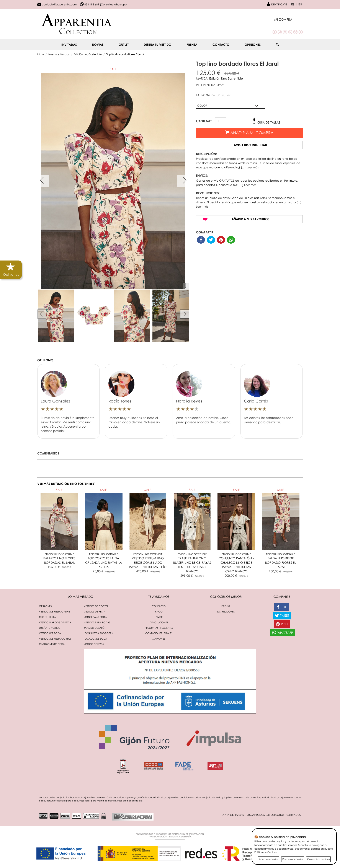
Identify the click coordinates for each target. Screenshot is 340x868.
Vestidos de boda (50, 633)
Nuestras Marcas (59, 54)
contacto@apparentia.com (57, 4)
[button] (289, 19)
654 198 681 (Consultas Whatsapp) (104, 4)
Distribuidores (226, 612)
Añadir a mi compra (249, 133)
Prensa (192, 45)
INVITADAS (69, 45)
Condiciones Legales (159, 633)
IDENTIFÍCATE (277, 4)
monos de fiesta (94, 644)
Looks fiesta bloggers (98, 633)
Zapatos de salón (95, 628)
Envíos (159, 617)
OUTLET (124, 45)
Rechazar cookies (293, 859)
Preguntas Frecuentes (159, 628)
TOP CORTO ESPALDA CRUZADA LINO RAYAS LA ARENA (104, 563)
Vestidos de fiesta (95, 612)
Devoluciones (159, 622)
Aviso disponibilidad (250, 145)
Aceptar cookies (268, 859)
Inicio (41, 54)
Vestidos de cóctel (96, 606)
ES (293, 4)
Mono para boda (95, 617)
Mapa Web (159, 639)
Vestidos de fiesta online (54, 612)
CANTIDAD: (204, 121)
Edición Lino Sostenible (88, 54)
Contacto (221, 45)
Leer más (253, 167)
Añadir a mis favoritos (250, 219)
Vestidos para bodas (97, 622)
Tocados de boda (95, 639)
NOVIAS (98, 45)
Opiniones (253, 45)
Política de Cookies (265, 852)
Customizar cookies (318, 859)
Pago (159, 612)
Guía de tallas (269, 122)
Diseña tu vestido (158, 45)
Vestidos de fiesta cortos (55, 639)
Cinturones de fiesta (52, 644)
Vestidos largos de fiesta (55, 622)
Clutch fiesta (47, 617)
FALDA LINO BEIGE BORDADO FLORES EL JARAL (281, 563)
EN (300, 4)
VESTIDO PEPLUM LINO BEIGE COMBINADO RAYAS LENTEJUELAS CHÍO (148, 563)
